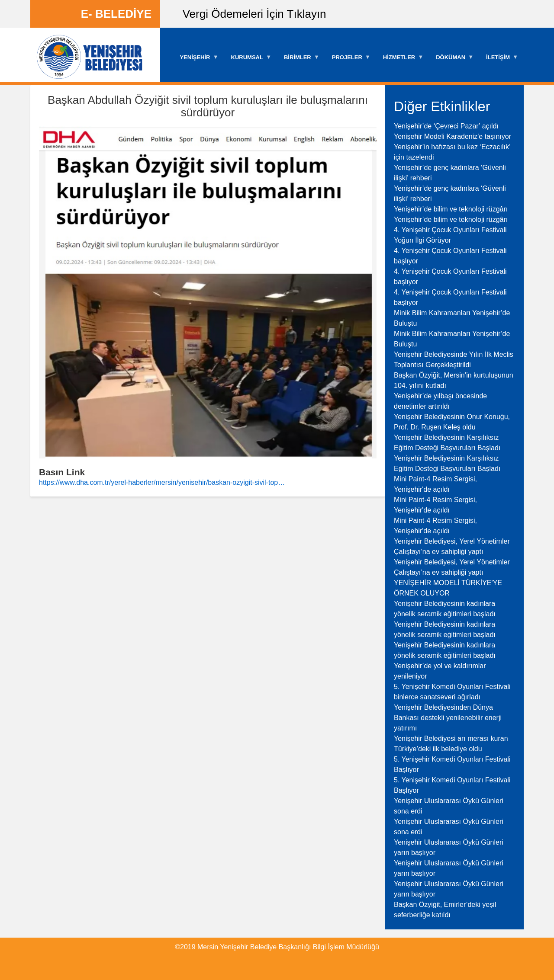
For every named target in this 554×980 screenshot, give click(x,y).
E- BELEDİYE (116, 14)
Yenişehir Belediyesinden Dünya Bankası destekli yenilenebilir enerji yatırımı (448, 718)
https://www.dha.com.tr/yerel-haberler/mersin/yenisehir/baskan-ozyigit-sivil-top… (162, 482)
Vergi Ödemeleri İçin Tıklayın (254, 14)
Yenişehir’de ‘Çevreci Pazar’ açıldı (446, 126)
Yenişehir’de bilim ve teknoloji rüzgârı (451, 209)
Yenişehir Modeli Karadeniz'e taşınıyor (453, 136)
